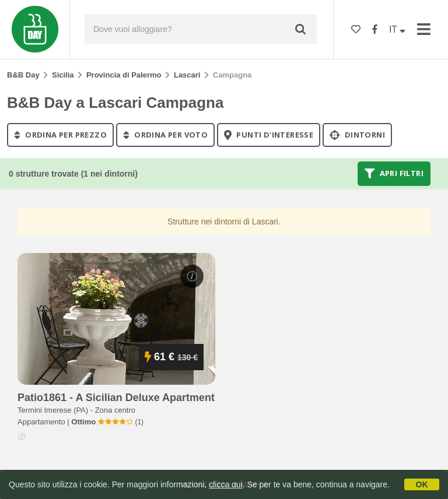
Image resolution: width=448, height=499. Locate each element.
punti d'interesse (269, 135)
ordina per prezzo (60, 135)
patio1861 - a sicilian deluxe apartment (116, 398)
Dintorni (357, 135)
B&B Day (23, 75)
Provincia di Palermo (124, 75)
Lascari (187, 75)
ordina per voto (165, 135)
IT (397, 29)
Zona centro (115, 410)
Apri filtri (394, 174)
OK (422, 484)
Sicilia (63, 75)
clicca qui (226, 484)
